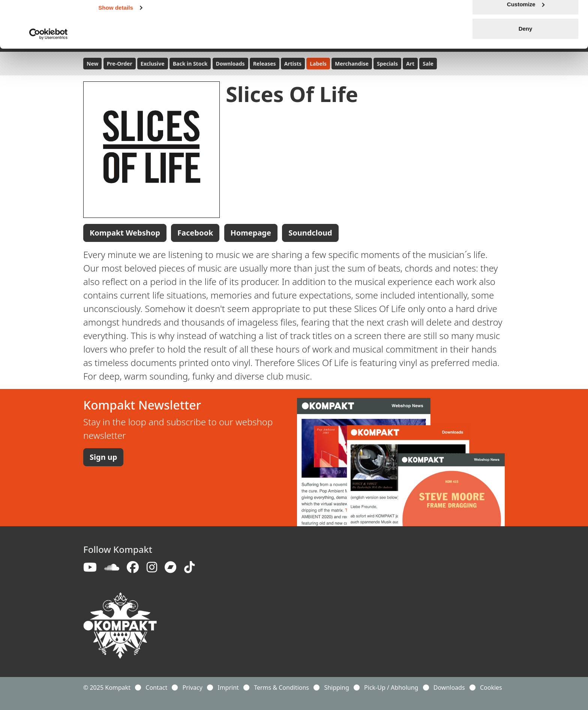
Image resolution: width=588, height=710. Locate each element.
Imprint (228, 687)
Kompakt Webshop (125, 233)
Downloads (449, 687)
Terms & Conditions (281, 687)
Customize (526, 44)
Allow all (526, 20)
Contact (156, 687)
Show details (116, 48)
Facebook (195, 233)
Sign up (103, 457)
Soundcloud (310, 233)
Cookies (491, 687)
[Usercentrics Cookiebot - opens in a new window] (49, 74)
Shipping (336, 687)
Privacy (193, 687)
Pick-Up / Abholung (391, 687)
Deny (526, 69)
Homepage (251, 233)
